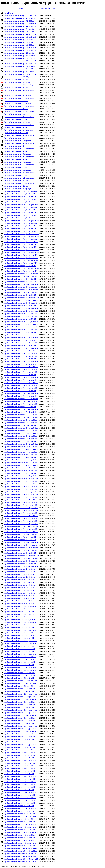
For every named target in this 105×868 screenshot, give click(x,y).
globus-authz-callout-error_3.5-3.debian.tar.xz (19, 125)
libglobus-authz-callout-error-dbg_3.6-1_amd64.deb (21, 258)
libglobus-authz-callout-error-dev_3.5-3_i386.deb (20, 375)
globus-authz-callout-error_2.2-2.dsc (16, 114)
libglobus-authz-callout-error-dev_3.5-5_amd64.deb (21, 399)
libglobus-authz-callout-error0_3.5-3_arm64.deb (19, 702)
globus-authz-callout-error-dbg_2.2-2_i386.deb (19, 72)
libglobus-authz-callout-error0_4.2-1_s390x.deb (19, 830)
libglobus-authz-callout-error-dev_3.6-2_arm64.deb (21, 436)
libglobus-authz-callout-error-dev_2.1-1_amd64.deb (21, 311)
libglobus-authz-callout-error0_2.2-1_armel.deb (19, 659)
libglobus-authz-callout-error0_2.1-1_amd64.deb (20, 643)
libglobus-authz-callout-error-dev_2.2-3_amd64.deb (21, 351)
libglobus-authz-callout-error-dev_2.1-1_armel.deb (20, 314)
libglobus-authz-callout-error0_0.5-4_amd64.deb (20, 633)
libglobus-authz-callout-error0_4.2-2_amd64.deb (20, 832)
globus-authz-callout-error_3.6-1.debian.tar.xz (19, 143)
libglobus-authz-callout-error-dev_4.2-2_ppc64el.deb (21, 508)
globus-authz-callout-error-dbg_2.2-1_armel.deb (19, 53)
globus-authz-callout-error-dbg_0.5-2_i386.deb (19, 21)
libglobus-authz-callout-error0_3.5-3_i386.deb (19, 707)
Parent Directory (9, 13)
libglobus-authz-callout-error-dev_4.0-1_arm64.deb (21, 452)
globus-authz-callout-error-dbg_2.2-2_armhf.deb (20, 69)
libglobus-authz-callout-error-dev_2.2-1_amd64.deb (21, 324)
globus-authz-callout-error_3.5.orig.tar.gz (17, 141)
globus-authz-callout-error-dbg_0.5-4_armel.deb (19, 29)
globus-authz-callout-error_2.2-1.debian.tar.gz (19, 106)
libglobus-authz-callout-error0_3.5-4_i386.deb (19, 723)
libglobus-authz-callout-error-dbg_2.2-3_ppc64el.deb (21, 205)
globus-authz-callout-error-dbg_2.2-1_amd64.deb (20, 50)
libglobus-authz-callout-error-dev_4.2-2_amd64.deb (21, 500)
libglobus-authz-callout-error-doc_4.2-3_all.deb (19, 604)
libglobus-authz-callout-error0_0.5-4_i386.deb (19, 638)
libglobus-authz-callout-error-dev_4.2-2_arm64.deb (21, 502)
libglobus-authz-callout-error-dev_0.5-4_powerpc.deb (21, 308)
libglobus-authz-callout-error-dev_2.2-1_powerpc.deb (21, 335)
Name (21, 8)
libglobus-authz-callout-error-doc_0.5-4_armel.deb (20, 561)
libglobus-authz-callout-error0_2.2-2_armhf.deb (19, 675)
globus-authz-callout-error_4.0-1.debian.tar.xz (19, 157)
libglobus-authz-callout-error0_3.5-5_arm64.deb (19, 734)
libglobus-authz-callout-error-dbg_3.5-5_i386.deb (20, 247)
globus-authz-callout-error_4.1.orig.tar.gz (17, 170)
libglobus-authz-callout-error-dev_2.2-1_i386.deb (20, 332)
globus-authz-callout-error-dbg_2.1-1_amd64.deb (20, 37)
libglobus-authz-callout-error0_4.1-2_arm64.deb (19, 800)
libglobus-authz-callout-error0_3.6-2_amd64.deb (20, 766)
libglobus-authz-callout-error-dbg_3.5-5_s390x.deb (20, 255)
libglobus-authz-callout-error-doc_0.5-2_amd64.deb (21, 548)
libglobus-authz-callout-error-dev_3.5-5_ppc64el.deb (21, 412)
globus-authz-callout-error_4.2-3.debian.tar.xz (19, 183)
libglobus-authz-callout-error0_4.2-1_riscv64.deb (20, 827)
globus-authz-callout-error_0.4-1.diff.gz (17, 77)
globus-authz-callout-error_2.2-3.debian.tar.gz (19, 117)
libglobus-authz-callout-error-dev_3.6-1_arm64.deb (21, 420)
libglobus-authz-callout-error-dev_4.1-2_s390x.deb (20, 481)
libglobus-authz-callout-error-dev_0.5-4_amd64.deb (21, 300)
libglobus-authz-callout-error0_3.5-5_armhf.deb (19, 737)
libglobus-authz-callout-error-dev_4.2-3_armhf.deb (20, 521)
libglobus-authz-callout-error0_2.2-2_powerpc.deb (20, 681)
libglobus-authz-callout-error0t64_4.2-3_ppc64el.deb (21, 856)
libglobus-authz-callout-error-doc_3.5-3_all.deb (19, 580)
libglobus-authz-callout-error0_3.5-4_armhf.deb (19, 721)
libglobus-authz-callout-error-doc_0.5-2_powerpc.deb (21, 556)
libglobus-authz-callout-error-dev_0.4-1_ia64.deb (20, 282)
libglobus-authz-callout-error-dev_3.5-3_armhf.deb (20, 372)
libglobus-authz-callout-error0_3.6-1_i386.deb (19, 758)
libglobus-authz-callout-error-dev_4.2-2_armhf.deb (20, 505)
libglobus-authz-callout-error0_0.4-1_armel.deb (19, 609)
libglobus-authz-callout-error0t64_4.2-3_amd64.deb (21, 848)
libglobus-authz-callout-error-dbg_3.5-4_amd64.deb (21, 223)
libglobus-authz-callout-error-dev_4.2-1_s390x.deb (20, 497)
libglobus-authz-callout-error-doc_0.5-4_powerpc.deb (21, 566)
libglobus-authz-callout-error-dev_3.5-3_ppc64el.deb (21, 380)
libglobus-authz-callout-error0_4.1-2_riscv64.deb (20, 811)
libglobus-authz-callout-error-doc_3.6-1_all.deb (19, 588)
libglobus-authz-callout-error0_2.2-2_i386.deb (19, 678)
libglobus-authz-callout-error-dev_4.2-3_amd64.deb (21, 516)
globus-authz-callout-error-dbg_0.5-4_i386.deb (19, 32)
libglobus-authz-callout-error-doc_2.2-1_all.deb (19, 572)
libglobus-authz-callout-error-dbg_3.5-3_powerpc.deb (21, 218)
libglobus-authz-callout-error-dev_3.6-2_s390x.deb (20, 447)
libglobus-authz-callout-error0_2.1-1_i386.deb (19, 651)
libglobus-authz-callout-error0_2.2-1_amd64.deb (20, 657)
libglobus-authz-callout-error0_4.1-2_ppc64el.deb (20, 808)
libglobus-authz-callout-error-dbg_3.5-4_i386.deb (20, 231)
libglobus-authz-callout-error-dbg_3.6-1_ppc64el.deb (21, 268)
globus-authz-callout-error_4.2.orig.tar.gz (17, 189)
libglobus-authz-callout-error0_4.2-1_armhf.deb (19, 822)
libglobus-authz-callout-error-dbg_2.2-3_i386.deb (20, 199)
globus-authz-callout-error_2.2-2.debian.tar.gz (19, 111)
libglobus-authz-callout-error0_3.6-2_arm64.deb (19, 769)
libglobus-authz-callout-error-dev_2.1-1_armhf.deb (20, 316)
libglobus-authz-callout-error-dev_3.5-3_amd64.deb (21, 367)
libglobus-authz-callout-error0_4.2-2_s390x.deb (19, 846)
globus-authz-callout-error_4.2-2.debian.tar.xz (19, 178)
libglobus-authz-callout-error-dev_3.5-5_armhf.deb (20, 404)
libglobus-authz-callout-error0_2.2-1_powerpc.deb (20, 667)
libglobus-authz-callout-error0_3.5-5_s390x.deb (19, 747)
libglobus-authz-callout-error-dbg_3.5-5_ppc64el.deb (21, 252)
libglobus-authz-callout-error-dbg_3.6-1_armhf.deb (20, 263)
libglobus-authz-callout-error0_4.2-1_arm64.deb (19, 819)
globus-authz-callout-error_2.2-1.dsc (16, 109)
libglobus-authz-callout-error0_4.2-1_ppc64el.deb (20, 824)
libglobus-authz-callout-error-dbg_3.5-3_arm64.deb (21, 210)
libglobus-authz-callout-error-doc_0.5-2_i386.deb (20, 553)
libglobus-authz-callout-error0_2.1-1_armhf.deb (19, 649)
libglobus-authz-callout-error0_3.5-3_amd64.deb (20, 699)
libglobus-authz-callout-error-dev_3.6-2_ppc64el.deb (21, 444)
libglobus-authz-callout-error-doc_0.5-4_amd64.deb (21, 558)
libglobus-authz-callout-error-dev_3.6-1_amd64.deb (21, 417)
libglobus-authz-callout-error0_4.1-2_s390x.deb (19, 814)
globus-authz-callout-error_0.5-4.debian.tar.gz (19, 90)
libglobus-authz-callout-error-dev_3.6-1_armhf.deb (20, 423)
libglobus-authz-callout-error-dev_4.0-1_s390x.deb (20, 463)
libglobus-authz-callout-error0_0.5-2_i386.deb (19, 628)
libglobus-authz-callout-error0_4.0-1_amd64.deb (20, 782)
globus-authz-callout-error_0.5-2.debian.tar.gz (19, 85)
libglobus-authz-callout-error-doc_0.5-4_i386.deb (20, 564)
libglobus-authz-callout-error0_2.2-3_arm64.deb (19, 686)
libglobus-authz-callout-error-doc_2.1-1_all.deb (19, 569)
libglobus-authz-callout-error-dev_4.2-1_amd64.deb (21, 484)
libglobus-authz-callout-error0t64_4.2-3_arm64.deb (21, 851)
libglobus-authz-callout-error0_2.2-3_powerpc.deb (20, 694)
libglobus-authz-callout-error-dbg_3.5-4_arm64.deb (21, 226)
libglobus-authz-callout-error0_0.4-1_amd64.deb (20, 606)
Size (53, 8)
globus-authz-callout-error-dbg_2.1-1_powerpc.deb (20, 48)
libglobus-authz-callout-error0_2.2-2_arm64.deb (19, 673)
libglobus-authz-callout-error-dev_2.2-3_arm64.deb (21, 354)
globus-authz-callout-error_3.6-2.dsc (16, 151)
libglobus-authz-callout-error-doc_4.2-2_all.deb (19, 601)
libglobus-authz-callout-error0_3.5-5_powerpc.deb (20, 742)
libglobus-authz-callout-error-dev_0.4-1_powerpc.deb (21, 284)
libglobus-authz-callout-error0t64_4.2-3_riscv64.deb (21, 859)
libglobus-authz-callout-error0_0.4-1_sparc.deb (19, 620)
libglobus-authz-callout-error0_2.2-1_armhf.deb (19, 662)
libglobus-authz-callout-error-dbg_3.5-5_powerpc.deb (21, 250)
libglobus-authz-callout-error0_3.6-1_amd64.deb (20, 750)
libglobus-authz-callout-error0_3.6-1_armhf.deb (19, 755)
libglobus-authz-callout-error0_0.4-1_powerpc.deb (20, 617)
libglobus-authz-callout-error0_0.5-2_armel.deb (19, 625)
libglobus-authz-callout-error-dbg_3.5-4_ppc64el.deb (21, 236)
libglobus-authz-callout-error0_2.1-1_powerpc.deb (20, 654)
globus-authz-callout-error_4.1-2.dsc (16, 167)
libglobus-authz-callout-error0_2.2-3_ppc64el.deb (20, 697)
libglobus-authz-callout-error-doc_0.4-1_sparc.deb (20, 545)
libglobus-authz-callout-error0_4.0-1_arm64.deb (19, 784)
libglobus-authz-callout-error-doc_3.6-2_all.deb (19, 590)
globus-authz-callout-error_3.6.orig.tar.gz (17, 154)
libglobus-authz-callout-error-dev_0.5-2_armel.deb (20, 292)
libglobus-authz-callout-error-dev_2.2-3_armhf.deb (20, 356)
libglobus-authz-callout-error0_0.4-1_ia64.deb (19, 614)
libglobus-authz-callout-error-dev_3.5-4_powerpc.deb (21, 393)
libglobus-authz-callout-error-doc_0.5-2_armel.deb (20, 550)
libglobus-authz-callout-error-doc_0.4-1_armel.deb (20, 534)
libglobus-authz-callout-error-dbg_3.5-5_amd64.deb (21, 239)
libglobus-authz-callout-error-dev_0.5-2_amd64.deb (21, 290)
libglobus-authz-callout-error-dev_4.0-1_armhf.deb (20, 455)
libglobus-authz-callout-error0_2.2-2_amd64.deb (20, 670)
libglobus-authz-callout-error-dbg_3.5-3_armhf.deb (20, 213)
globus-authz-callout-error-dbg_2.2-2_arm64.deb (20, 66)
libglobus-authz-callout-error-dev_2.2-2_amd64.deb (21, 338)
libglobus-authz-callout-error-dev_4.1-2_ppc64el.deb (21, 476)
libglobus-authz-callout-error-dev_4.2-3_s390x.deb (20, 529)
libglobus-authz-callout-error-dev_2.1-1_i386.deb (20, 319)
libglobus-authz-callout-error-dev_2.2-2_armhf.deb (20, 343)
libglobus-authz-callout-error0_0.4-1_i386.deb (19, 612)
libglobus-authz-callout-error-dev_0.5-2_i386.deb (20, 295)
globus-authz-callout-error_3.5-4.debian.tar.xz (19, 130)
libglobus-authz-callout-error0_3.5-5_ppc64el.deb (20, 745)
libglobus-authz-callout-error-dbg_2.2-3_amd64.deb (21, 191)
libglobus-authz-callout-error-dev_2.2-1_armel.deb (20, 327)
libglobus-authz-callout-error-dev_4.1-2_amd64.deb (21, 465)
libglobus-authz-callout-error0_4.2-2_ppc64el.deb (20, 840)
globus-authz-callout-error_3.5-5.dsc (16, 138)
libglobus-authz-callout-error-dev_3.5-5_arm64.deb (21, 401)
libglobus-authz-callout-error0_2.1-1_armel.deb (19, 646)
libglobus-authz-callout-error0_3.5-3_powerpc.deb (20, 710)
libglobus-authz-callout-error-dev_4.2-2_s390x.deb (20, 513)
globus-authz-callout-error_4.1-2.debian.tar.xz (19, 165)
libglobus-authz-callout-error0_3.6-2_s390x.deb (19, 779)
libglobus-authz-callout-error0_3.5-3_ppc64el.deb (20, 713)
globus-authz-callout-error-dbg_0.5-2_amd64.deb (20, 16)
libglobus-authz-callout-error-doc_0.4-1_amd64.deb (21, 532)
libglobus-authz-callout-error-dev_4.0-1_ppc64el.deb (21, 460)
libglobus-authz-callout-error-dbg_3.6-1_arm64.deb (21, 260)
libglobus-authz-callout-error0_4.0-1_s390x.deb (19, 795)
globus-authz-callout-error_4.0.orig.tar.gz (17, 162)
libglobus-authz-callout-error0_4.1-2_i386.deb (19, 806)
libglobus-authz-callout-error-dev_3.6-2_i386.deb (20, 441)
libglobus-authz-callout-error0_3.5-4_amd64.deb (20, 715)
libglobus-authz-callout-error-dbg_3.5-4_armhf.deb (20, 229)
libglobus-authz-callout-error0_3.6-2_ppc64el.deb (20, 776)
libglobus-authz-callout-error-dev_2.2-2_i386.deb (20, 346)
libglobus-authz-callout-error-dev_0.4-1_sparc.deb (20, 287)
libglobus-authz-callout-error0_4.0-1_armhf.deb (19, 787)
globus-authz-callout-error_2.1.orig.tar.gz (17, 103)
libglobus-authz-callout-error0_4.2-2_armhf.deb (19, 838)
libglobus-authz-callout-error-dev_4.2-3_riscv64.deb (21, 526)
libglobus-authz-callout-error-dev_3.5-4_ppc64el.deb (21, 396)
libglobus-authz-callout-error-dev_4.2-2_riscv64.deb (21, 510)
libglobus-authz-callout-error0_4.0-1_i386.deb (19, 790)
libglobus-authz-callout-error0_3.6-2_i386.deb (19, 774)
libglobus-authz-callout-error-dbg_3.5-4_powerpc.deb (21, 234)
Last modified (45, 8)
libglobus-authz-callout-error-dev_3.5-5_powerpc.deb (21, 409)
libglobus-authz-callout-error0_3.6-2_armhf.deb (19, 771)
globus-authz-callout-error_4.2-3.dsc (16, 186)
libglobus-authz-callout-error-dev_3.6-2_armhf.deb (20, 439)
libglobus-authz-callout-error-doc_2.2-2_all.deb (19, 574)
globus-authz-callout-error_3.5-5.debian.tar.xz (19, 135)
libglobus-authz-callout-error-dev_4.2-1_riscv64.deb (21, 495)
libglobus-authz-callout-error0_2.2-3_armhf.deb (19, 689)
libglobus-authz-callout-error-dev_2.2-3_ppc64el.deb (21, 364)
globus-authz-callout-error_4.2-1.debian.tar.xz (19, 173)
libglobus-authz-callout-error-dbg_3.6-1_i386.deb (20, 266)
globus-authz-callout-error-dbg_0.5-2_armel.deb (19, 18)
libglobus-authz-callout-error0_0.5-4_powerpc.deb (20, 641)
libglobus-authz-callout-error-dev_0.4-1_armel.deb (20, 276)
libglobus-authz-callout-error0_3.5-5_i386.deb (19, 739)
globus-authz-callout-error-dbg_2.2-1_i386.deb (19, 58)
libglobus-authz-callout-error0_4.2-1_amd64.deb (20, 816)
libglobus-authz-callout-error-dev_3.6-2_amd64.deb (21, 433)
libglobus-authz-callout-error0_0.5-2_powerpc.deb (20, 630)
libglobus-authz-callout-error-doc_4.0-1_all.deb (19, 593)
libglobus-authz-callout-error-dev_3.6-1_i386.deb (20, 425)
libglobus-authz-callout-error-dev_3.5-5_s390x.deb (20, 415)
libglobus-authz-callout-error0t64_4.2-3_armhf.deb (20, 854)
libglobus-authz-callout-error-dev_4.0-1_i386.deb (20, 457)
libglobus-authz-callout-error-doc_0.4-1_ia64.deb (20, 540)
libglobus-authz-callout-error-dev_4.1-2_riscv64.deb (21, 479)
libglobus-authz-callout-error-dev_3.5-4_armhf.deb (20, 388)
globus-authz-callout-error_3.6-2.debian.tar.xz (19, 149)
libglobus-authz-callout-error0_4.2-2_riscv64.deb (20, 843)
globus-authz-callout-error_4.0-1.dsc (16, 159)
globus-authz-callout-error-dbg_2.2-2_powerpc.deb (20, 74)
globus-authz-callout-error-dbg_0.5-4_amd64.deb (20, 26)
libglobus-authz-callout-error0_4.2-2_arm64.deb (19, 835)
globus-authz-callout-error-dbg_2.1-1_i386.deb (19, 45)
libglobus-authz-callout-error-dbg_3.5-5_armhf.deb (20, 244)
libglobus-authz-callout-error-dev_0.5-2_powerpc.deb (21, 298)
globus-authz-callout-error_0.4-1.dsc (16, 80)
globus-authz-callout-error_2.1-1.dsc (16, 101)
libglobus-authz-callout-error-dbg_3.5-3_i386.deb (20, 215)
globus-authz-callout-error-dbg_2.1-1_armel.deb (19, 40)
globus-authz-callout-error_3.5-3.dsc (16, 127)
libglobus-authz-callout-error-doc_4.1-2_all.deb (19, 596)
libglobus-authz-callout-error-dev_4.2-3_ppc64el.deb (21, 524)
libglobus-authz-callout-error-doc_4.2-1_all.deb (19, 598)
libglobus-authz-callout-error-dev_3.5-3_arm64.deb (21, 369)
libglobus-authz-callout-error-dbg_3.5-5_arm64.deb (21, 242)
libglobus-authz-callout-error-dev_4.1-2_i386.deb (20, 473)
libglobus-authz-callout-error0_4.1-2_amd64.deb (20, 798)
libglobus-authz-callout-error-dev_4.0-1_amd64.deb (21, 449)
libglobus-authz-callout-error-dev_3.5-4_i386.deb (20, 391)
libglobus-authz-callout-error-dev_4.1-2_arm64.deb (21, 468)
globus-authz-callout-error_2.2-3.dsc (16, 119)
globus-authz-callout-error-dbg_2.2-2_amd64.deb (20, 64)
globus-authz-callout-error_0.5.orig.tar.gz (17, 96)
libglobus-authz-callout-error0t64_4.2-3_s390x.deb (20, 862)
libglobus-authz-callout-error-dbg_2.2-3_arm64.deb (21, 194)
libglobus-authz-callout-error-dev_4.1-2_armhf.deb (20, 471)
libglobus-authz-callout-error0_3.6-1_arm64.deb (19, 753)
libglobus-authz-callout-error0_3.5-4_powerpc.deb (20, 726)
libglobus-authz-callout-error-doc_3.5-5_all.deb (19, 585)
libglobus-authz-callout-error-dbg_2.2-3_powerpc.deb (21, 202)
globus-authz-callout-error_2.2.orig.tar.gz (17, 122)
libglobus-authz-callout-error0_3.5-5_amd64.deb (20, 731)
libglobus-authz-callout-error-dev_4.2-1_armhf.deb (20, 489)
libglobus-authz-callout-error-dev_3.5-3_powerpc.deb (21, 377)
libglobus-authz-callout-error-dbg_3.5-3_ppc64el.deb (21, 221)
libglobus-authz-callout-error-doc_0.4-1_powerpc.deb (21, 542)
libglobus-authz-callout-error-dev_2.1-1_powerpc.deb (21, 322)
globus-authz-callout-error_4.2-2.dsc (16, 181)
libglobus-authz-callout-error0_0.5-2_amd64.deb (20, 622)
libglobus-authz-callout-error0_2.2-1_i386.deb (19, 665)
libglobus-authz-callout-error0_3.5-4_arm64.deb (19, 718)
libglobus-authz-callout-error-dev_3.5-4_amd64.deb (21, 383)
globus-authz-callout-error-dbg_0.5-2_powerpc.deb (20, 24)
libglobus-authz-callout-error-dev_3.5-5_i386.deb (20, 407)
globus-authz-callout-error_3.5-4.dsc (16, 133)
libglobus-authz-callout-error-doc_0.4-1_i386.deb (20, 537)
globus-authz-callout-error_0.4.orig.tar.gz (17, 82)
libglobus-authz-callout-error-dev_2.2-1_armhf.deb (20, 330)
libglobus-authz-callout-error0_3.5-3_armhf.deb (19, 705)
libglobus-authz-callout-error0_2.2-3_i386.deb (19, 691)
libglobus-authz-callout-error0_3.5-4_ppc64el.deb (20, 729)
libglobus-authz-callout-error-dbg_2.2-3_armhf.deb (20, 197)
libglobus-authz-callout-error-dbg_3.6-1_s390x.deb (20, 271)
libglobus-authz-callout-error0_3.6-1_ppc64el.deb (20, 761)
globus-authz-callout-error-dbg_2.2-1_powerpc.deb (20, 61)
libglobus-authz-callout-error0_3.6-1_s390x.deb (19, 763)
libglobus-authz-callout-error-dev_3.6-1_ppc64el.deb (21, 428)
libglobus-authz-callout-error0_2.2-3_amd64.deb (20, 683)
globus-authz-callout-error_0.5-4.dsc (16, 93)
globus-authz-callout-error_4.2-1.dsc (16, 175)
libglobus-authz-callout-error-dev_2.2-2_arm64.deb (21, 340)
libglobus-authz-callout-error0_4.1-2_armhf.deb (19, 803)
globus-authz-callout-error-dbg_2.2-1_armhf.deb (20, 56)
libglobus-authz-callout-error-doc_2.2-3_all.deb (19, 577)
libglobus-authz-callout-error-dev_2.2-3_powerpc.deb (21, 362)
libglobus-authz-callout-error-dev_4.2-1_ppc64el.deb (21, 492)
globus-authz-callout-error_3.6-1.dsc (16, 146)
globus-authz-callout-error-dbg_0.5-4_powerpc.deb (20, 34)
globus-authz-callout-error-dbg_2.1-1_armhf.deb (20, 42)
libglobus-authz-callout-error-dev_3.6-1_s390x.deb (20, 431)
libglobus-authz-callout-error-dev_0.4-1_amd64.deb (21, 274)
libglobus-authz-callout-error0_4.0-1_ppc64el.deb (20, 792)
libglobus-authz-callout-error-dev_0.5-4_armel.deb (20, 303)
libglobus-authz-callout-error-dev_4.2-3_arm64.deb (21, 518)
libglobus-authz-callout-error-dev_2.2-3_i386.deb (20, 359)
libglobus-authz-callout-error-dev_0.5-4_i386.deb (20, 306)
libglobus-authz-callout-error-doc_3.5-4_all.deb (19, 582)
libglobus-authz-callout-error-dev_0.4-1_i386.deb (20, 279)
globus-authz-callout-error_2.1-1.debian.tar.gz (19, 98)
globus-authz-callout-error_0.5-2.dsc (16, 88)
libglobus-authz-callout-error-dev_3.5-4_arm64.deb (21, 385)
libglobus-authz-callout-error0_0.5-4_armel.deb (19, 635)
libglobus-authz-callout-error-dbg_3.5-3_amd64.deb (21, 207)
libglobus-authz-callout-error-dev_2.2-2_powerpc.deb (21, 348)
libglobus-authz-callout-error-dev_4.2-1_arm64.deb (21, 487)
